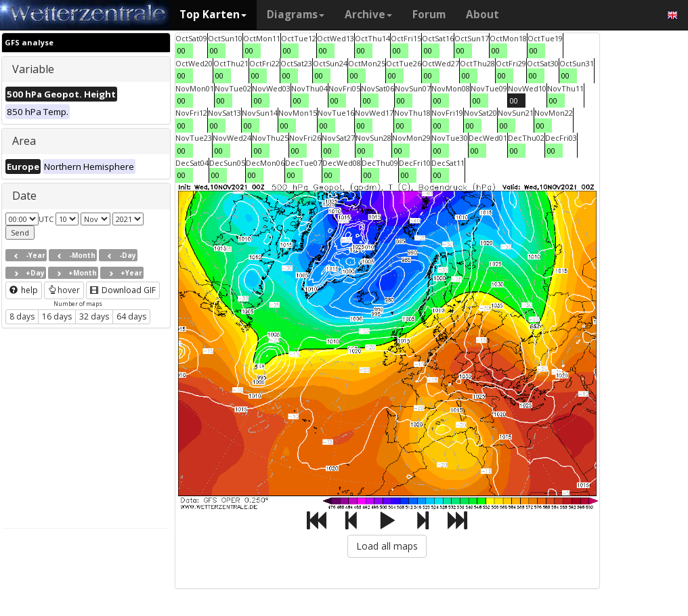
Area (24, 141)
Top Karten (213, 15)
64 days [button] (131, 316)
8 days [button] (22, 316)
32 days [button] (94, 316)
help (24, 290)
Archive (368, 15)
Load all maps (387, 546)
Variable (33, 69)
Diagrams (296, 15)
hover (64, 290)
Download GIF (123, 290)
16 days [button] (57, 316)
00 (181, 50)
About (482, 15)
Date (24, 196)
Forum (429, 15)
